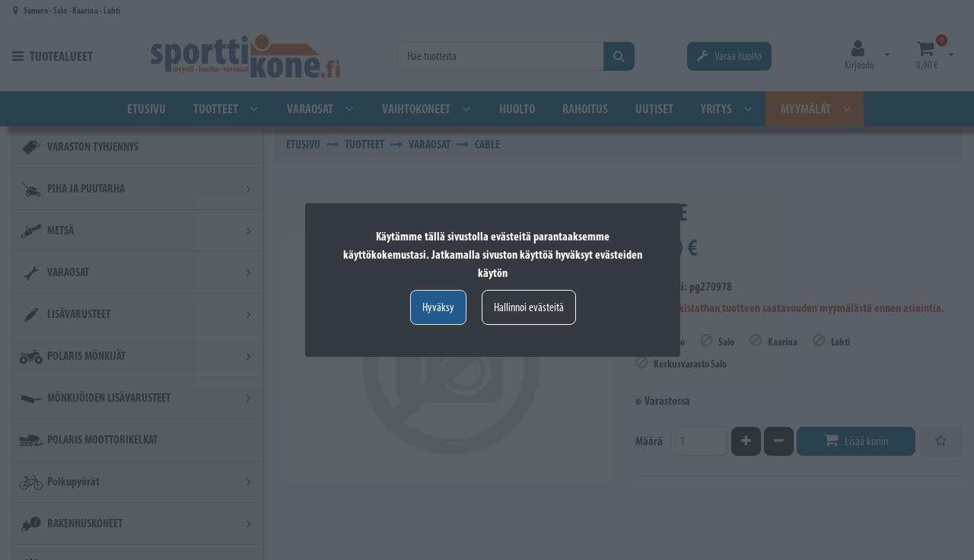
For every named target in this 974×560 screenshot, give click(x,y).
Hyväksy (438, 307)
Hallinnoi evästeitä (529, 307)
